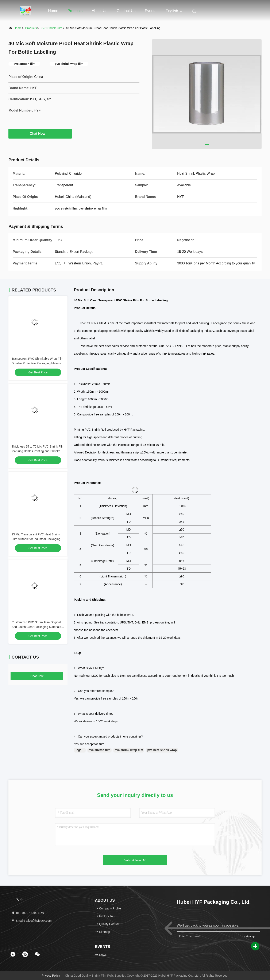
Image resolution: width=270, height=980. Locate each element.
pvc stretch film (99, 750)
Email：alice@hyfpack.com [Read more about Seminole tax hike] (32, 921)
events (151, 11)
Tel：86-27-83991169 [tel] (28, 913)
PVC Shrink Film (51, 28)
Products (75, 11)
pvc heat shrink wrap (162, 750)
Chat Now (40, 133)
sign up (248, 936)
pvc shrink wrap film (129, 750)
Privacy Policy (51, 976)
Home (53, 11)
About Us (100, 11)
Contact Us (126, 11)
